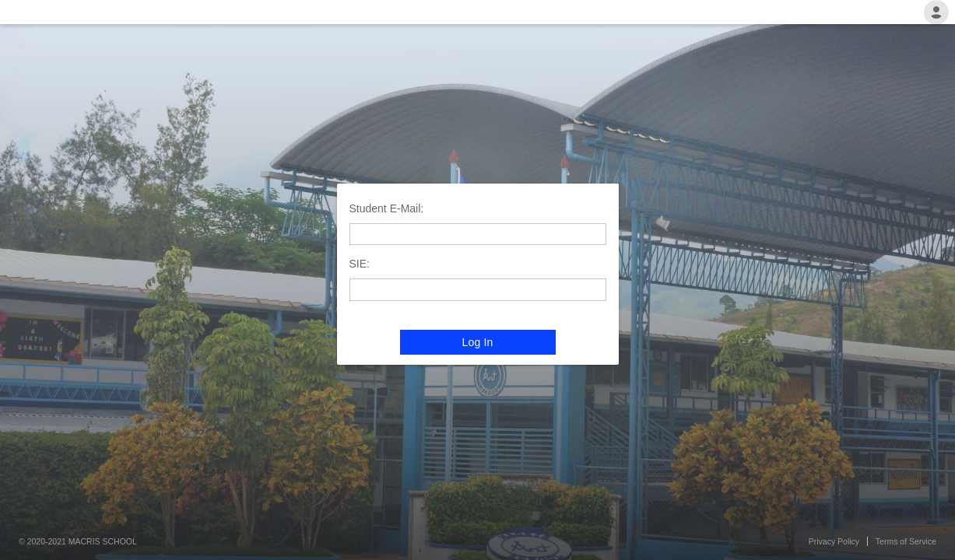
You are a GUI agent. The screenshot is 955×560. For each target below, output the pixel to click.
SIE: (360, 264)
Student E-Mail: (387, 208)
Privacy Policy (834, 541)
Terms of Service (906, 541)
